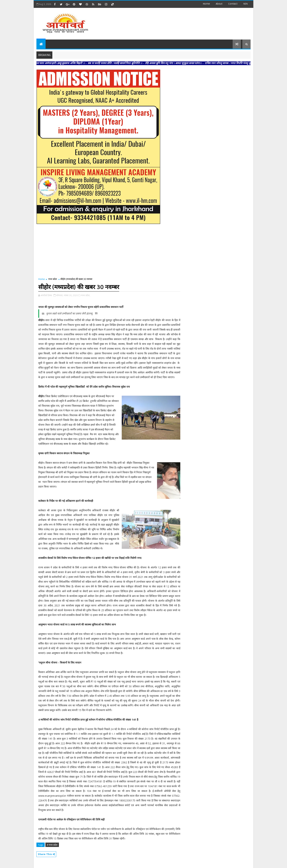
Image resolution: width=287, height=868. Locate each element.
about (219, 4)
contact (233, 4)
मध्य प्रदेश (53, 279)
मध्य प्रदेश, (86, 295)
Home (206, 4)
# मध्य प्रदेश (52, 845)
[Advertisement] (184, 22)
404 (245, 4)
